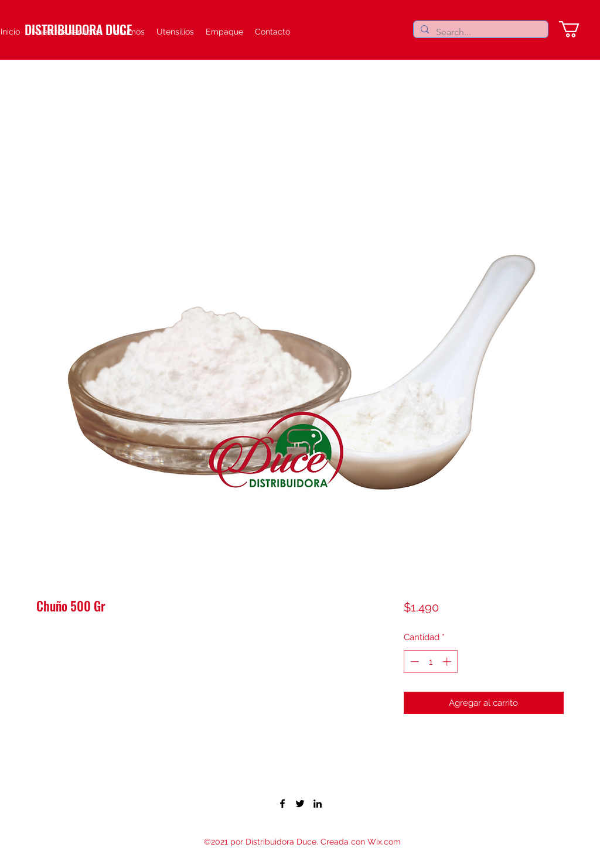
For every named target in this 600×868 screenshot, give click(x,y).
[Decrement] (413, 662)
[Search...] (480, 32)
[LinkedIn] (318, 804)
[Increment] (448, 662)
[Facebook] (282, 804)
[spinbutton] (430, 662)
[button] (579, 29)
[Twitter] (300, 804)
